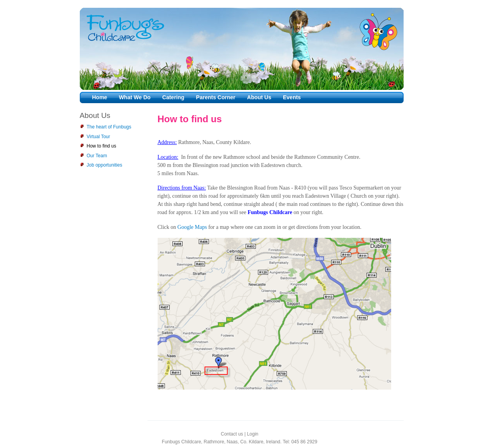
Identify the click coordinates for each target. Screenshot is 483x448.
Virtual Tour (98, 137)
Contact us (232, 434)
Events (292, 97)
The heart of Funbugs (109, 127)
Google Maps (192, 227)
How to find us (102, 146)
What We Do (134, 97)
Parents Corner (216, 97)
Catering (173, 97)
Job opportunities (105, 165)
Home (100, 97)
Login (252, 434)
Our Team (97, 156)
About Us (259, 97)
